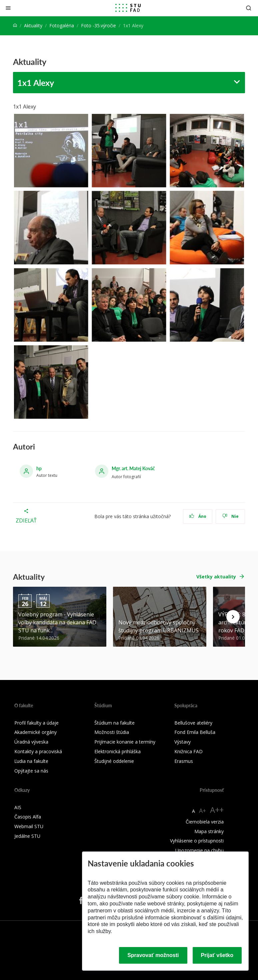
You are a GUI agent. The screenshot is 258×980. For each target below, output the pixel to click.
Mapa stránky (209, 831)
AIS (18, 807)
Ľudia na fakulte (31, 761)
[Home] (15, 25)
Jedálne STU (27, 836)
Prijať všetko (217, 955)
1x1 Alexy (36, 83)
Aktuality (33, 25)
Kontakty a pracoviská (38, 751)
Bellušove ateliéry (193, 723)
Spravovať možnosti (153, 955)
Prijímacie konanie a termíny (125, 742)
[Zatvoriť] (8, 8)
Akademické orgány (35, 732)
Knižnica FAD (188, 751)
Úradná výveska (31, 742)
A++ (217, 810)
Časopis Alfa (28, 817)
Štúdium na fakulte (114, 723)
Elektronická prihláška (117, 751)
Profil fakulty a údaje (36, 723)
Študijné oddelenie (114, 761)
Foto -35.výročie (98, 25)
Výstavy (182, 742)
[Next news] (233, 617)
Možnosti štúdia (112, 732)
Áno (198, 516)
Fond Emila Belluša (195, 732)
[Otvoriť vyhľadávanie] (249, 8)
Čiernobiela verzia (205, 822)
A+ (202, 811)
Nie (230, 516)
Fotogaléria (62, 25)
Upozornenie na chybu (199, 850)
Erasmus (184, 761)
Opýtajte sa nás (31, 771)
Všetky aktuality (216, 577)
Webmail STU (29, 826)
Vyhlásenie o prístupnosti (197, 841)
